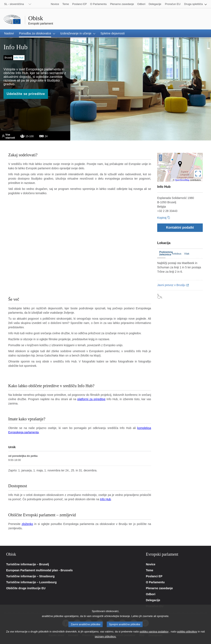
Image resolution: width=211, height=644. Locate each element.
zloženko (27, 524)
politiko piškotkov (187, 632)
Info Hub (105, 499)
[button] (196, 4)
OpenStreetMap (182, 180)
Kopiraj (162, 218)
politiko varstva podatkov (154, 632)
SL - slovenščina (14, 4)
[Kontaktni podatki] (180, 228)
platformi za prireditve (91, 399)
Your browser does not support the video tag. (80, 249)
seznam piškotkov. (105, 636)
